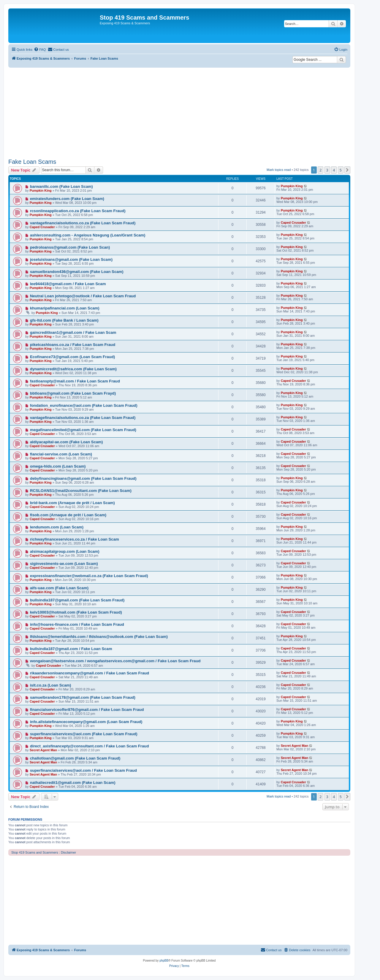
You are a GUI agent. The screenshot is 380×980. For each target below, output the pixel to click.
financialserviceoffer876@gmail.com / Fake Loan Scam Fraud (87, 710)
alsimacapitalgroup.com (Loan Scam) (65, 551)
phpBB (164, 961)
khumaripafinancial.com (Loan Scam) (65, 308)
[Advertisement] (179, 112)
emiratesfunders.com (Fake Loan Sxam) (67, 199)
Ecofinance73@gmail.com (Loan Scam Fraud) (72, 357)
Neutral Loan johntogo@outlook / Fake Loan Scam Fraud (83, 296)
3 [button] (327, 170)
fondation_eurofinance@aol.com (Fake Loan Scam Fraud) (84, 405)
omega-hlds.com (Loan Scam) (58, 466)
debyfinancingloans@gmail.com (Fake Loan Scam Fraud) (83, 478)
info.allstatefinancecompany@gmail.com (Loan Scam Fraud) (86, 722)
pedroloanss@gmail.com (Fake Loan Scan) (70, 247)
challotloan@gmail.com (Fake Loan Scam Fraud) (75, 758)
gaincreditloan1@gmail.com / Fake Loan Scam (73, 332)
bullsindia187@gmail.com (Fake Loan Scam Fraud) (77, 600)
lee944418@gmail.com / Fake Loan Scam (68, 284)
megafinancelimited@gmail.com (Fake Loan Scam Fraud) (83, 430)
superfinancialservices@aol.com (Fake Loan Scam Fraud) (84, 734)
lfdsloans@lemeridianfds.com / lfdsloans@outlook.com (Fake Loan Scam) (99, 637)
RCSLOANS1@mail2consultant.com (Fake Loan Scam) (81, 491)
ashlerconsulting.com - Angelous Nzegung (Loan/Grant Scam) (88, 235)
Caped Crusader (42, 227)
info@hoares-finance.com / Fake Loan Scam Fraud (77, 624)
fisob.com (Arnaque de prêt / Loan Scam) (68, 515)
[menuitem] (40, 50)
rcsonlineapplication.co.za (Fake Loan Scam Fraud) (78, 211)
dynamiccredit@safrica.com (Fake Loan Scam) (73, 369)
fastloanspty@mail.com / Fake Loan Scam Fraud (75, 381)
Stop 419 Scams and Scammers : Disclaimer (44, 852)
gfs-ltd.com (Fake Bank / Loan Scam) (64, 320)
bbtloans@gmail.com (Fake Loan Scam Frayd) (73, 393)
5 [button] (341, 170)
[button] (347, 170)
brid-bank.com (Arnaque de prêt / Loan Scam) (72, 503)
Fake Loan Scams (32, 162)
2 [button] (320, 170)
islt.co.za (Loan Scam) (51, 685)
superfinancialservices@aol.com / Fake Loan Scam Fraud (83, 770)
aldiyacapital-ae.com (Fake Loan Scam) (66, 442)
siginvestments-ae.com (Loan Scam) (64, 564)
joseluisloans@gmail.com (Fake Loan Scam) (71, 259)
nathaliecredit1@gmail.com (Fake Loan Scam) (73, 783)
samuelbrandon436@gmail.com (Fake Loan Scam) (77, 272)
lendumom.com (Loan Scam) (57, 527)
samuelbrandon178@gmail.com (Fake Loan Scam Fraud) (83, 697)
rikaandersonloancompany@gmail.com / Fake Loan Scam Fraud (90, 673)
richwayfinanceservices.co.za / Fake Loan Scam (75, 539)
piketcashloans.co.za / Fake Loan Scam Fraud (73, 345)
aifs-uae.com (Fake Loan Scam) (59, 588)
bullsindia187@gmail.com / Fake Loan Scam (71, 649)
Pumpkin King (41, 190)
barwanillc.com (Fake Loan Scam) (61, 186)
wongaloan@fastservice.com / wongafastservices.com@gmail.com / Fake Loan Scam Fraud (115, 661)
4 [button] (334, 170)
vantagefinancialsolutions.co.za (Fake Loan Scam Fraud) (83, 223)
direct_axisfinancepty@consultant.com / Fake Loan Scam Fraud (90, 746)
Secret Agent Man (43, 750)
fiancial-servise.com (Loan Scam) (61, 454)
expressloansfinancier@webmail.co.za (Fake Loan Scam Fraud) (89, 576)
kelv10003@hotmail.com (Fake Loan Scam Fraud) (76, 612)
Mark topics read (279, 170)
